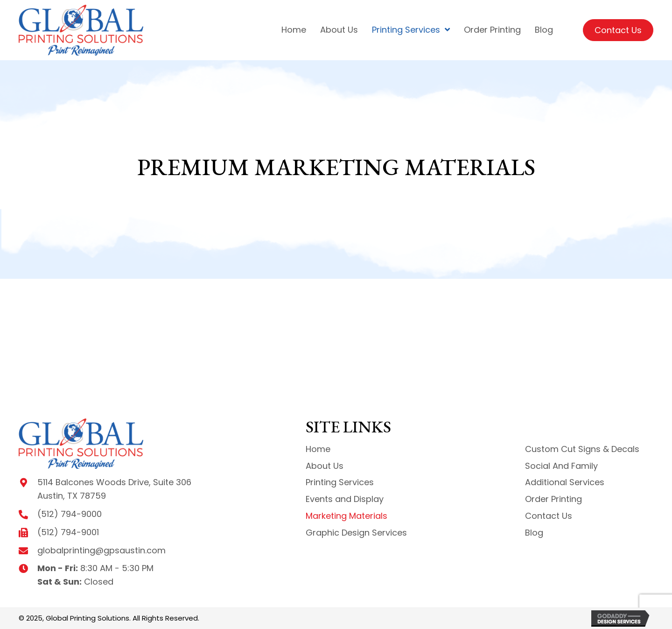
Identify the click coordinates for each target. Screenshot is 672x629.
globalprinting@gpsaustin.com (101, 550)
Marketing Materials (346, 516)
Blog (534, 533)
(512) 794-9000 (70, 514)
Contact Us (549, 516)
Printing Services (340, 482)
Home (318, 449)
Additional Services (565, 482)
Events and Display (345, 499)
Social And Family (561, 466)
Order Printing (553, 499)
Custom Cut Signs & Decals (582, 449)
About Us (325, 466)
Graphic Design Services (356, 533)
